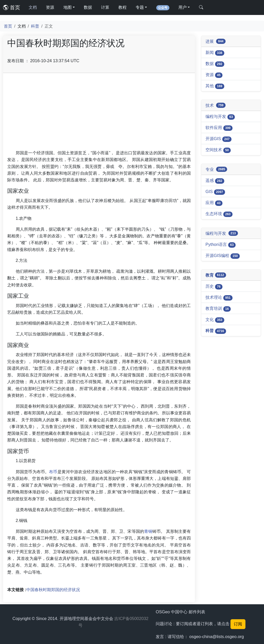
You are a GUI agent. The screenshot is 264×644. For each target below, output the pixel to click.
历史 (214, 287)
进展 (216, 41)
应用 (214, 203)
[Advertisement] (99, 113)
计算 (105, 7)
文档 (33, 7)
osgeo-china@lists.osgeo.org (217, 637)
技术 (216, 105)
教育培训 (218, 309)
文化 (215, 320)
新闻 (215, 53)
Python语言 (221, 245)
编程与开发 (220, 117)
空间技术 (218, 150)
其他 (215, 86)
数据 (88, 7)
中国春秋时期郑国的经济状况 (53, 590)
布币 (53, 472)
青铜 (148, 531)
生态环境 (219, 214)
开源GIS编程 (223, 256)
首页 (12, 7)
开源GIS (218, 139)
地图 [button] (68, 7)
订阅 (238, 624)
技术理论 (219, 298)
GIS (215, 192)
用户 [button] (183, 7)
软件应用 (219, 128)
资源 (50, 7)
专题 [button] (140, 7)
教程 (122, 7)
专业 (216, 169)
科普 (35, 26)
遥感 (215, 181)
